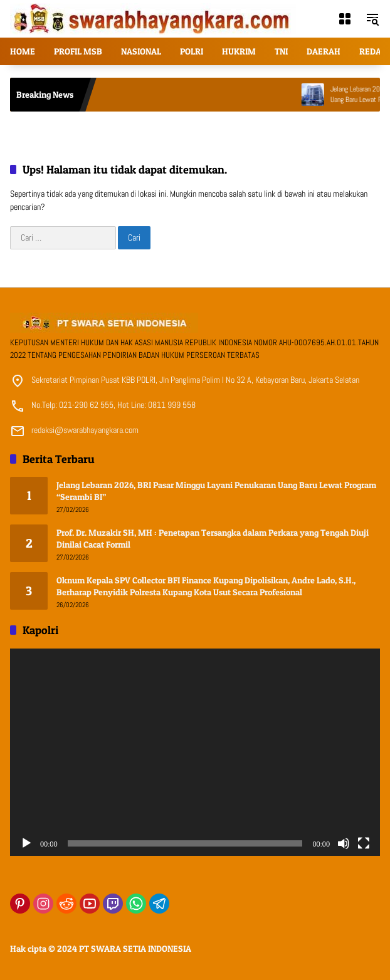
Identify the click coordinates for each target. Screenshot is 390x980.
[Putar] (26, 843)
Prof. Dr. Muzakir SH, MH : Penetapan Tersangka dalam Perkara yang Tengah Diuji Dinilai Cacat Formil (213, 539)
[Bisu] (344, 843)
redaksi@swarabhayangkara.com (85, 430)
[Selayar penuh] (364, 843)
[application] (195, 753)
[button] (372, 19)
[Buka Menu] (345, 19)
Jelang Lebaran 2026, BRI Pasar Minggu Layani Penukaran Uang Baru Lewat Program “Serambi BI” (216, 491)
